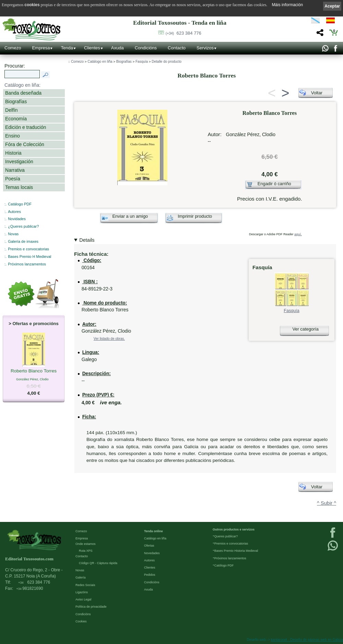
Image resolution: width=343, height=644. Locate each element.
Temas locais (19, 187)
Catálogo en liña (100, 62)
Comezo (13, 48)
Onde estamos (86, 544)
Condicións (146, 48)
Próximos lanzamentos (27, 264)
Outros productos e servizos (234, 529)
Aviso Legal (83, 599)
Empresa (41, 48)
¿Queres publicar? (23, 226)
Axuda (117, 48)
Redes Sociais (85, 585)
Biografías (16, 102)
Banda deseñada (23, 93)
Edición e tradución (26, 127)
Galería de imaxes (23, 241)
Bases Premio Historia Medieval (236, 551)
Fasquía (142, 62)
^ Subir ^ (327, 503)
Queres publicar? (226, 536)
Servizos (205, 48)
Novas (13, 234)
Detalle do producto (167, 62)
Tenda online (153, 531)
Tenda (67, 48)
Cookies (81, 621)
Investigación (19, 162)
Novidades (17, 219)
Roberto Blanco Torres (34, 371)
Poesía (13, 179)
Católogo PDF (224, 565)
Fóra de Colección (25, 144)
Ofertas (149, 546)
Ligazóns (82, 592)
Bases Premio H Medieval (29, 257)
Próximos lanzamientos (230, 558)
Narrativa (15, 170)
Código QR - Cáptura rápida (98, 563)
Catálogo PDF (20, 204)
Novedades (152, 553)
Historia (13, 153)
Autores (14, 212)
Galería (81, 577)
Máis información (287, 5)
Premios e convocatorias (28, 249)
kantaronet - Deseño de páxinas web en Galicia (307, 640)
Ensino (13, 136)
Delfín (11, 110)
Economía (16, 119)
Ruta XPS (86, 551)
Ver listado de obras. (109, 339)
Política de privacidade (91, 607)
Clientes (92, 48)
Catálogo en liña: (22, 85)
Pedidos (150, 575)
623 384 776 (184, 33)
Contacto (177, 48)
